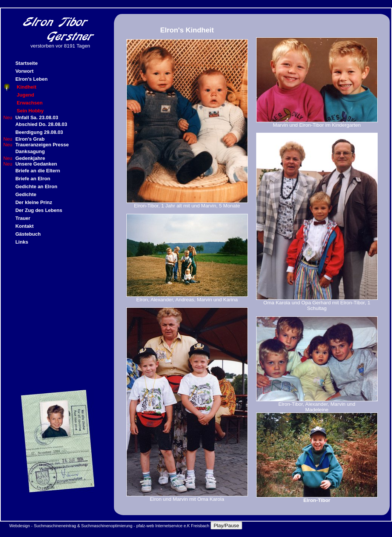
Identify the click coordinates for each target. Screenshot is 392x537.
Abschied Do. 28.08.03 (41, 124)
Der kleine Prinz (34, 202)
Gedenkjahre (30, 158)
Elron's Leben (32, 79)
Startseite (27, 63)
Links (22, 242)
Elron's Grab (30, 139)
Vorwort (25, 71)
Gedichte (26, 194)
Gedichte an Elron (36, 186)
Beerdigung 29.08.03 (39, 132)
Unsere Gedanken (36, 164)
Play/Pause (226, 525)
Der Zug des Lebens (39, 210)
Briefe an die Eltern (38, 171)
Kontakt (25, 226)
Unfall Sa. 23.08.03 (37, 117)
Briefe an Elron (33, 179)
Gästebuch (28, 234)
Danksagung (30, 151)
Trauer (23, 218)
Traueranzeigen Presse (42, 145)
